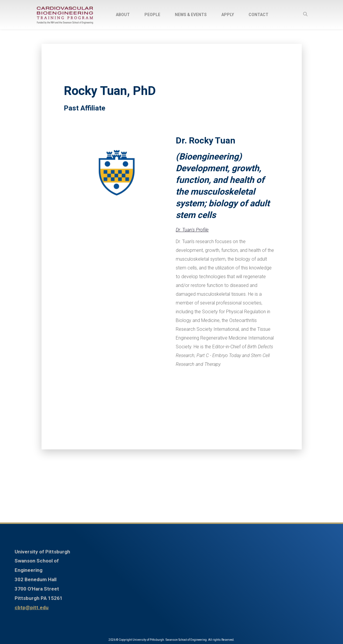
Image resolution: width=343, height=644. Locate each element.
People (152, 15)
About (123, 15)
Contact (258, 15)
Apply (228, 15)
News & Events (191, 15)
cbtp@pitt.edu (32, 607)
